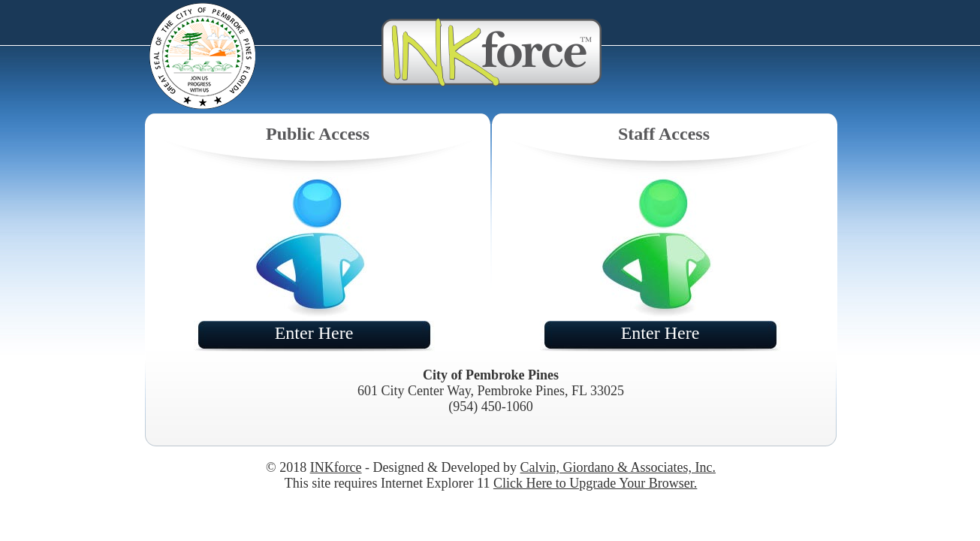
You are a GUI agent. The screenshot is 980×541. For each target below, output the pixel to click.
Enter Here (314, 333)
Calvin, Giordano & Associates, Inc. (618, 467)
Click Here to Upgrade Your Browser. (595, 483)
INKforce (336, 467)
